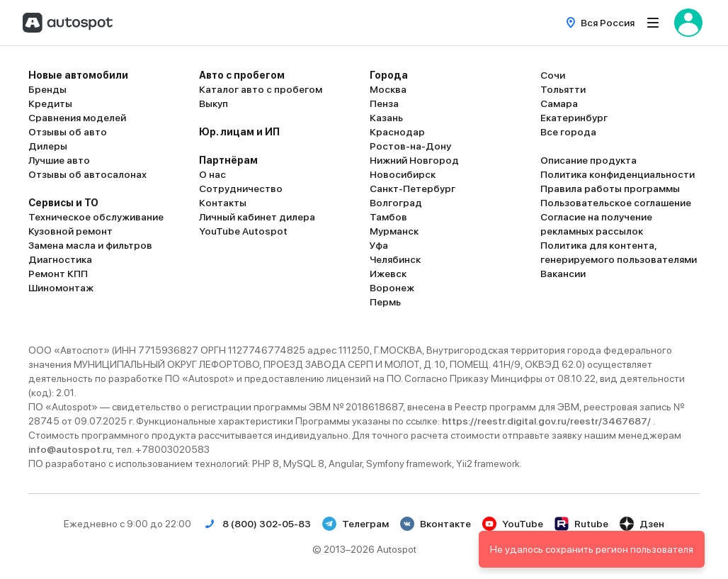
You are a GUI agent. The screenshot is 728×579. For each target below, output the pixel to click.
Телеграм (356, 524)
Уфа (379, 245)
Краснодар (397, 132)
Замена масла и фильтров (90, 245)
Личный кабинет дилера (257, 217)
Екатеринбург (574, 118)
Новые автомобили (78, 75)
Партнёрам (228, 160)
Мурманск (394, 231)
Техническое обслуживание (96, 217)
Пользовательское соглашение (616, 203)
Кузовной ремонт (70, 231)
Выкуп (214, 103)
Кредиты (50, 103)
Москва (388, 89)
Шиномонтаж (61, 288)
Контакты (223, 203)
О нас (212, 174)
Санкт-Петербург (413, 189)
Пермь (385, 302)
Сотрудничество (241, 189)
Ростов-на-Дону (410, 146)
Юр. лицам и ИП (239, 132)
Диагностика (60, 259)
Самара (559, 103)
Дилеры (48, 146)
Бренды (47, 89)
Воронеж (392, 288)
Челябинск (395, 259)
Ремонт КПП (58, 274)
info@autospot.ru (70, 449)
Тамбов (388, 217)
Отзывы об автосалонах (87, 174)
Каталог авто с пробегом (261, 89)
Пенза (384, 103)
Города (389, 75)
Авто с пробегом (242, 75)
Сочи (553, 75)
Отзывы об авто (68, 132)
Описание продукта (588, 160)
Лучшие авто (59, 160)
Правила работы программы (610, 189)
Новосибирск (403, 174)
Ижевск (388, 274)
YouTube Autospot (243, 231)
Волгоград (396, 203)
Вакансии (563, 274)
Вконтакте (436, 524)
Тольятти (563, 89)
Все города (568, 132)
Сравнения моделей (77, 118)
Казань (386, 118)
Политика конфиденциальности (618, 174)
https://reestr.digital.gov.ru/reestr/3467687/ (547, 421)
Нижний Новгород (414, 160)
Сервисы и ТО (63, 203)
